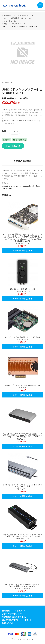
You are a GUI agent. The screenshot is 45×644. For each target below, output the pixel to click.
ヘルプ (25, 620)
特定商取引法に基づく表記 (14, 617)
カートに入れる (13, 146)
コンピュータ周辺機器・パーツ (14, 18)
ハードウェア (23, 16)
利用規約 (18, 611)
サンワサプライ (8, 83)
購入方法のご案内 (10, 620)
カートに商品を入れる (23, 251)
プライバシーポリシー (12, 614)
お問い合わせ (8, 623)
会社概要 (6, 611)
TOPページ (6, 16)
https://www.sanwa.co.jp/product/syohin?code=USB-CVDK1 (22, 187)
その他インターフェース (11, 24)
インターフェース (9, 21)
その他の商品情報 (23, 161)
